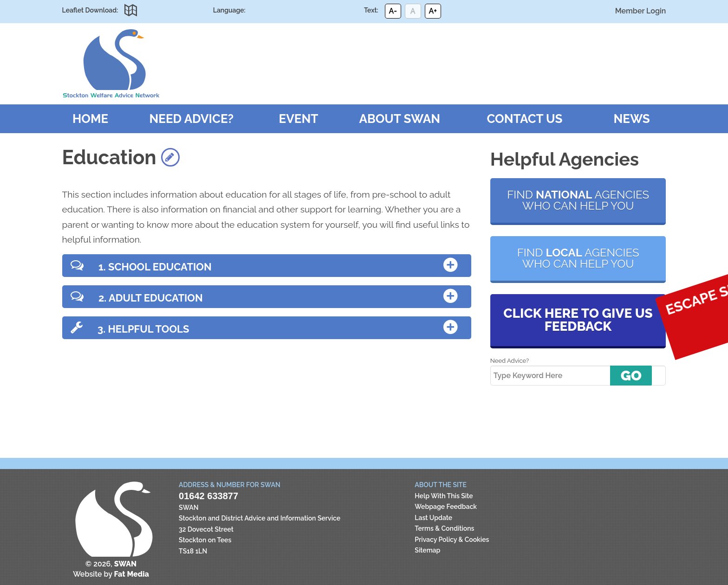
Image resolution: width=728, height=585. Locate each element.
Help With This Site (444, 496)
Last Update (433, 518)
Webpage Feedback (446, 507)
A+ (433, 11)
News (632, 119)
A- (393, 11)
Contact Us (524, 119)
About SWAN (400, 119)
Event (299, 119)
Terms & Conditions (444, 528)
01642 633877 (208, 496)
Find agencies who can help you (578, 200)
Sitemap (427, 550)
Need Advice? (191, 119)
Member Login (641, 11)
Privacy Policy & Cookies (452, 540)
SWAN (111, 64)
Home (90, 119)
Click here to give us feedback (578, 320)
